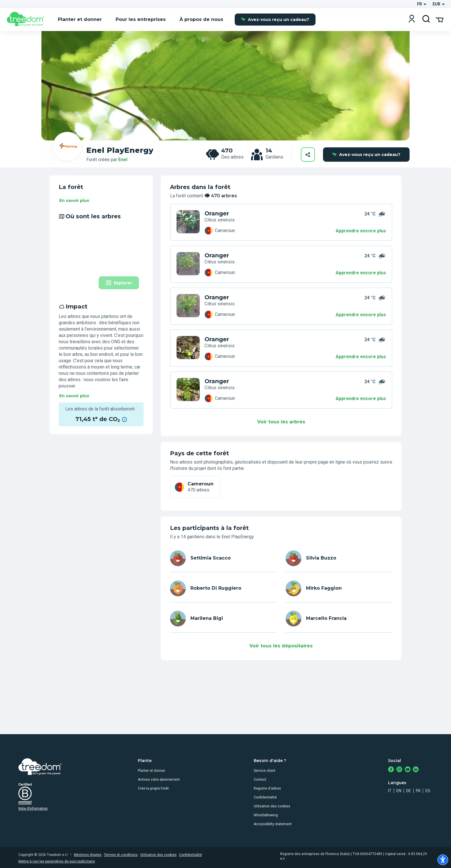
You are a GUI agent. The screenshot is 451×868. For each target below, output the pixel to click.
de (409, 791)
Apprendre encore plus (361, 231)
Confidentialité (265, 797)
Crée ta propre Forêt (153, 788)
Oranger (217, 213)
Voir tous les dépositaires (281, 646)
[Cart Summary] (440, 19)
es (428, 791)
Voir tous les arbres (281, 422)
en (399, 791)
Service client (264, 771)
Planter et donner (151, 771)
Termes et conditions (121, 855)
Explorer (119, 283)
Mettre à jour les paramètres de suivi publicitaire (57, 861)
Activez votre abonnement (159, 780)
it (390, 791)
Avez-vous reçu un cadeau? (275, 20)
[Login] (412, 19)
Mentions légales (88, 855)
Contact (260, 780)
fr (418, 791)
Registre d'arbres (267, 788)
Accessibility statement (273, 824)
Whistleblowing (266, 815)
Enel (123, 160)
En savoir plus (74, 200)
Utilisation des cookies (272, 806)
